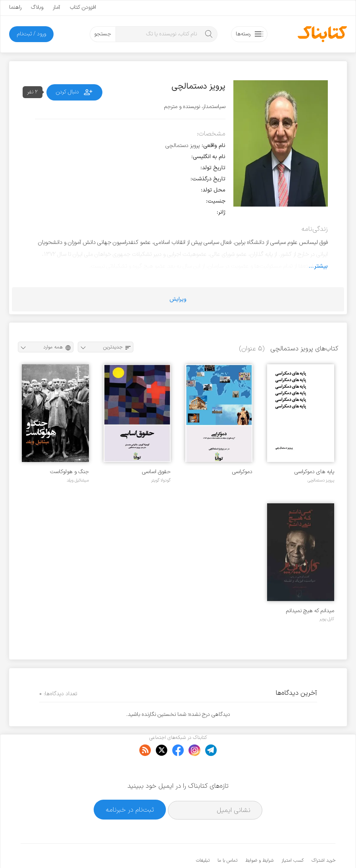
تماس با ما (227, 836)
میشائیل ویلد (78, 480)
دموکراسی (242, 472)
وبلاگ (37, 7)
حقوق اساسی (156, 472)
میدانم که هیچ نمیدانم (310, 611)
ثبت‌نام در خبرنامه (130, 785)
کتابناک (293, 849)
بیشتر (321, 266)
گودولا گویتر (161, 480)
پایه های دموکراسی (314, 472)
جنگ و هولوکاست (69, 472)
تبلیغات (203, 836)
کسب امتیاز (292, 836)
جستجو (103, 34)
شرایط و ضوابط (259, 836)
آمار (57, 7)
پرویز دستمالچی (321, 480)
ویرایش (178, 299)
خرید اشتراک (323, 836)
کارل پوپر (327, 619)
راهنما (15, 7)
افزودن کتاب (83, 7)
